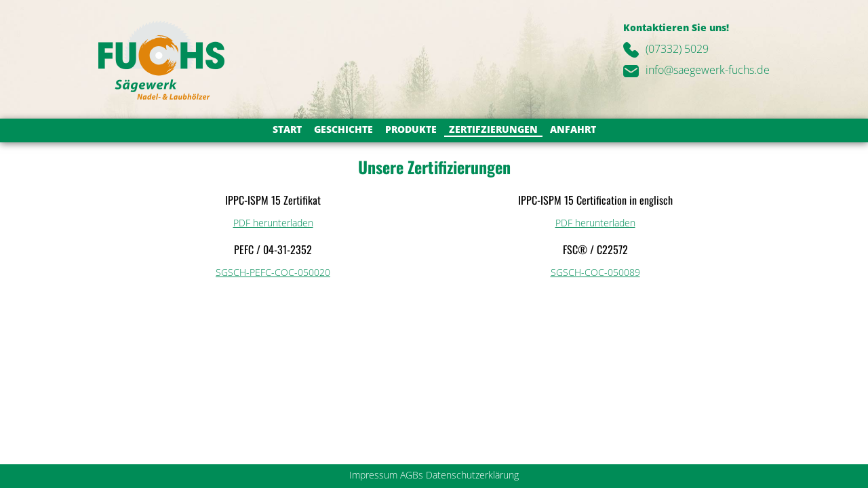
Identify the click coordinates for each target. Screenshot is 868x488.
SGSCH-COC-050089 (595, 272)
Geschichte (343, 129)
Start (287, 129)
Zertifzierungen (493, 129)
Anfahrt (573, 129)
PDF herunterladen (273, 223)
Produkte (411, 129)
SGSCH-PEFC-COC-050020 (273, 272)
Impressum (373, 475)
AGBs (412, 475)
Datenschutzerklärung (472, 475)
